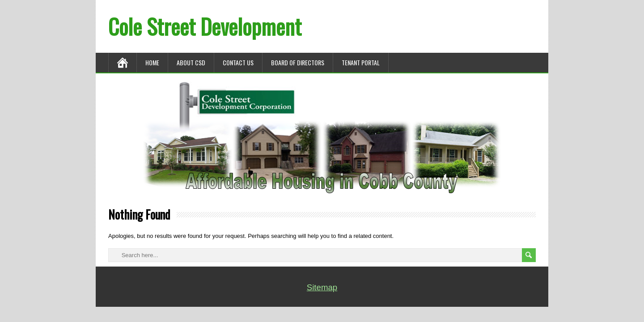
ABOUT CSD (191, 62)
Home (152, 62)
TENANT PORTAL (361, 62)
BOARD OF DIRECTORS (298, 62)
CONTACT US (238, 62)
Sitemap (322, 287)
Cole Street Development (205, 26)
